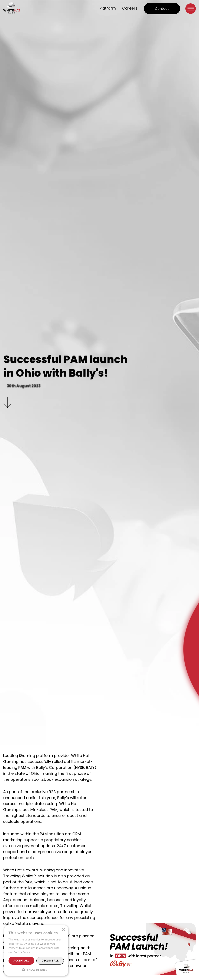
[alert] (36, 950)
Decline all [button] (50, 961)
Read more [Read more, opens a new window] (38, 952)
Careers (130, 8)
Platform (108, 8)
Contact (162, 9)
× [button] (63, 930)
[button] (36, 969)
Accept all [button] (21, 961)
